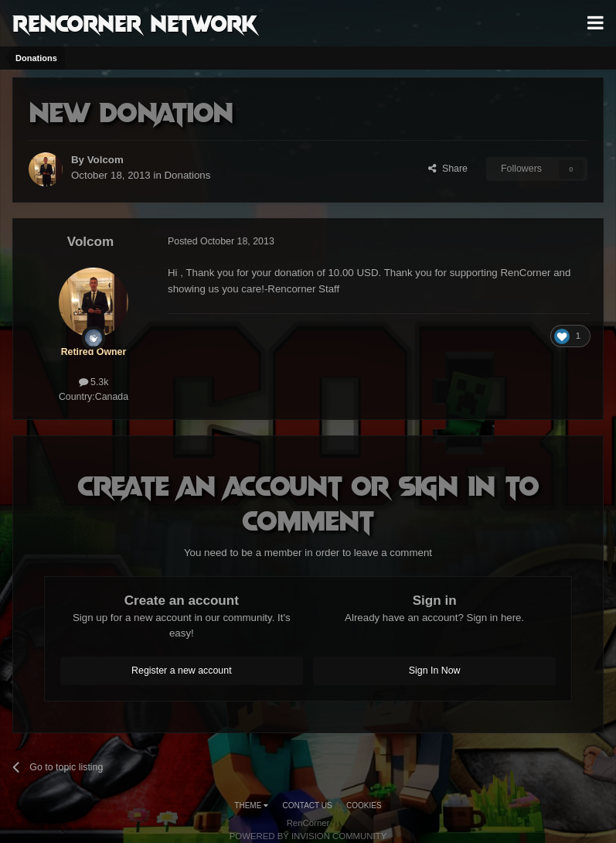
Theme (251, 805)
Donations (188, 175)
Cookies (364, 805)
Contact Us (308, 805)
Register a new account (182, 671)
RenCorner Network (135, 22)
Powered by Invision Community (308, 836)
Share (448, 169)
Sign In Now (435, 671)
